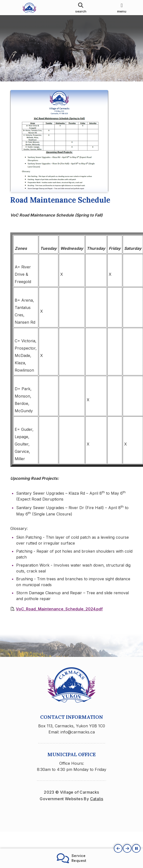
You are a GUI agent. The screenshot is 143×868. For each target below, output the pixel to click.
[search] (81, 8)
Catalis (97, 806)
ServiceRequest (72, 858)
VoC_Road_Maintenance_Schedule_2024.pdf (59, 613)
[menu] (122, 8)
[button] (118, 849)
